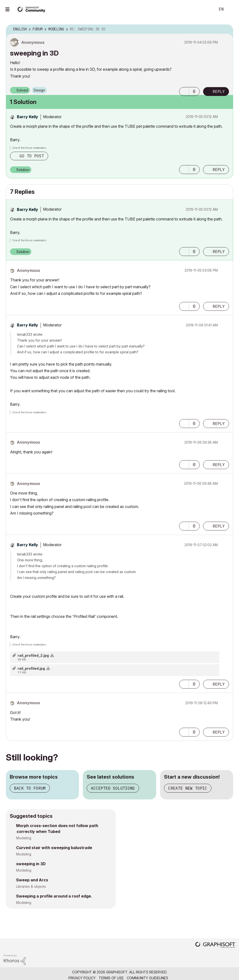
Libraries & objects (31, 886)
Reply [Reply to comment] (219, 170)
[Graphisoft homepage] (215, 945)
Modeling (24, 838)
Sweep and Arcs (32, 880)
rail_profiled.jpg (31, 668)
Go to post (32, 156)
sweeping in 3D (31, 864)
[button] (184, 92)
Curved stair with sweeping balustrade (54, 848)
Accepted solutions (113, 788)
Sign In (231, 9)
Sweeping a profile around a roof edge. (54, 896)
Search (206, 9)
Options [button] (226, 29)
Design (39, 90)
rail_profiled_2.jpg (33, 655)
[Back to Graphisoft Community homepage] (32, 9)
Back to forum (30, 788)
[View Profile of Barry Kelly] (27, 117)
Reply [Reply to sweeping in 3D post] (219, 92)
